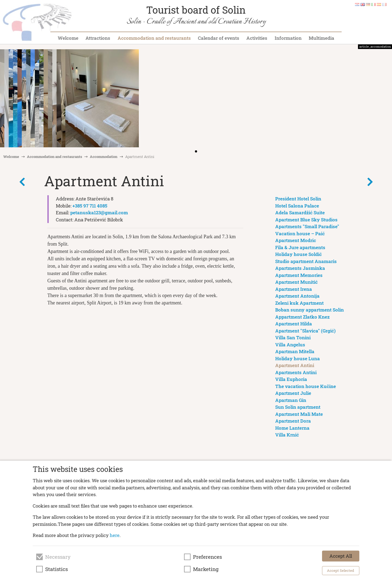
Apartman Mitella (295, 351)
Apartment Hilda (294, 324)
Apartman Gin (291, 400)
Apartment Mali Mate (299, 414)
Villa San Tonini (293, 338)
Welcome (68, 38)
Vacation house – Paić (300, 233)
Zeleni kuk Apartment (299, 303)
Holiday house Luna (298, 358)
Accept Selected (341, 570)
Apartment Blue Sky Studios (306, 220)
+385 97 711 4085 (90, 206)
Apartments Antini (296, 372)
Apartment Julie (293, 393)
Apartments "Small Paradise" (307, 226)
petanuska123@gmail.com (99, 213)
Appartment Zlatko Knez (302, 317)
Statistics (56, 569)
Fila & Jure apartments (300, 247)
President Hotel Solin (298, 199)
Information (288, 38)
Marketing (206, 569)
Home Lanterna (292, 428)
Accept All (341, 556)
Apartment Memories (299, 275)
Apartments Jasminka (300, 268)
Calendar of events (219, 38)
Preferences (207, 557)
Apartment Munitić (296, 282)
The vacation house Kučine (306, 386)
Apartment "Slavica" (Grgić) (305, 331)
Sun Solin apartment (298, 407)
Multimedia (321, 38)
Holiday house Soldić (298, 254)
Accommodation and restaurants (154, 38)
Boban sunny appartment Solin (310, 310)
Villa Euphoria (291, 379)
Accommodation (104, 157)
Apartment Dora (293, 421)
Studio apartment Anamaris (306, 261)
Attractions (98, 38)
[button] (386, 99)
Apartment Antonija (297, 296)
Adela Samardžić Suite (300, 213)
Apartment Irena (294, 289)
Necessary (58, 557)
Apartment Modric (296, 240)
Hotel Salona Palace (297, 206)
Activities (257, 38)
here (115, 535)
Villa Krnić (287, 435)
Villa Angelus (290, 345)
